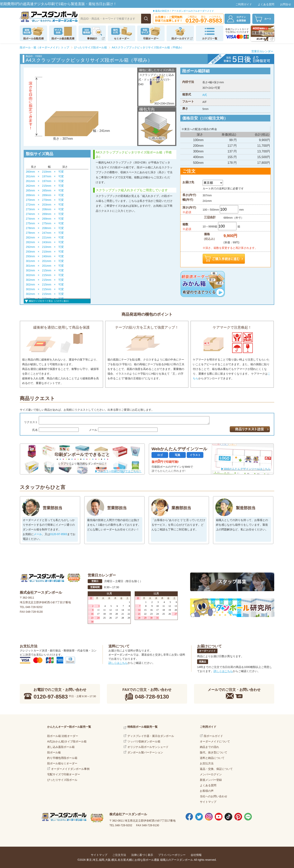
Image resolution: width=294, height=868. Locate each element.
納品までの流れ (209, 747)
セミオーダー (122, 39)
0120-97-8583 (59, 534)
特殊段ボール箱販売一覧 (142, 727)
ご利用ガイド (244, 4)
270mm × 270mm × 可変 (45, 200)
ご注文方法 (119, 855)
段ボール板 (54, 752)
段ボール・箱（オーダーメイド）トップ (44, 47)
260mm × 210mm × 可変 (45, 172)
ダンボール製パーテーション (145, 752)
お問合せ (286, 4)
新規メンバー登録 (211, 780)
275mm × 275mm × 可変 (45, 223)
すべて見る (57, 301)
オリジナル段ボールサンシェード (148, 747)
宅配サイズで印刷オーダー (64, 774)
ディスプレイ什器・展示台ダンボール (151, 736)
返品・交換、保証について (216, 769)
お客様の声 (207, 791)
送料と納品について (212, 758)
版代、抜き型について (214, 752)
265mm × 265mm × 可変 (45, 190)
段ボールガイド (180, 39)
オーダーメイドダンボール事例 (70, 769)
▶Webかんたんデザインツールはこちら (246, 469)
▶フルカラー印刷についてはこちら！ (118, 471)
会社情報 (196, 855)
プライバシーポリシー (172, 855)
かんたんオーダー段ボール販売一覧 (69, 727)
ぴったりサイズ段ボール (62, 780)
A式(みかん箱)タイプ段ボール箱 (67, 741)
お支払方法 (207, 763)
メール (38, 534)
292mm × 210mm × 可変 (45, 247)
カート (268, 19)
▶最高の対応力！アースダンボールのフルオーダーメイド (183, 11)
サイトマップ (208, 802)
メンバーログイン (211, 774)
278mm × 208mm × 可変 (45, 228)
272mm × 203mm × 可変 (45, 205)
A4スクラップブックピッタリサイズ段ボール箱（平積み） (148, 47)
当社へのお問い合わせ (214, 796)
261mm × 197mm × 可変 (45, 176)
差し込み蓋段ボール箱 (61, 747)
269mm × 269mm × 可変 (45, 195)
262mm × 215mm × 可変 (45, 186)
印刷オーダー (151, 39)
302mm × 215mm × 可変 (45, 270)
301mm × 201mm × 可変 (45, 261)
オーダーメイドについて (215, 741)
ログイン (243, 19)
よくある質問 (266, 4)
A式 (205, 95)
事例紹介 (92, 39)
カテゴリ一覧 (210, 39)
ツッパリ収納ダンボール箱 (144, 741)
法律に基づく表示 (142, 855)
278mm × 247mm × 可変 (45, 233)
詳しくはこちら (118, 663)
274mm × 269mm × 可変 (45, 214)
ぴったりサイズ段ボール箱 (90, 47)
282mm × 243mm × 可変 (45, 242)
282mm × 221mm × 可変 (45, 237)
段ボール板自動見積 (63, 39)
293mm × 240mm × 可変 (45, 256)
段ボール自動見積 (33, 39)
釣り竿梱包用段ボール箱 (62, 758)
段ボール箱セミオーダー (62, 763)
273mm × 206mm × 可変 (45, 209)
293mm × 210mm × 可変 (45, 252)
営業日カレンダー (262, 51)
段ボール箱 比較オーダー (63, 736)
